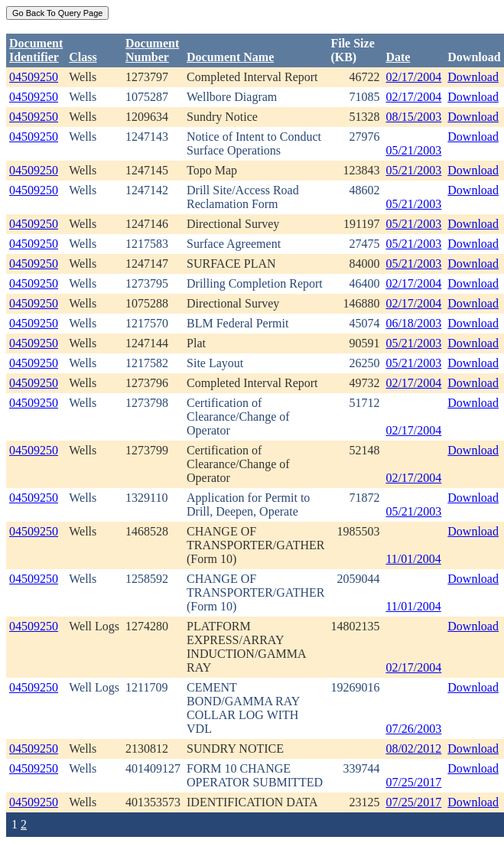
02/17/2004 (413, 77)
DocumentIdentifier (36, 50)
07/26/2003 (413, 729)
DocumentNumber (152, 50)
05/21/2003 (413, 150)
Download (473, 77)
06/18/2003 (413, 323)
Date (398, 57)
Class (83, 57)
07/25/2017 (413, 782)
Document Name (230, 57)
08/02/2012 (413, 749)
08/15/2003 (413, 117)
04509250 (34, 77)
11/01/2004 (413, 559)
